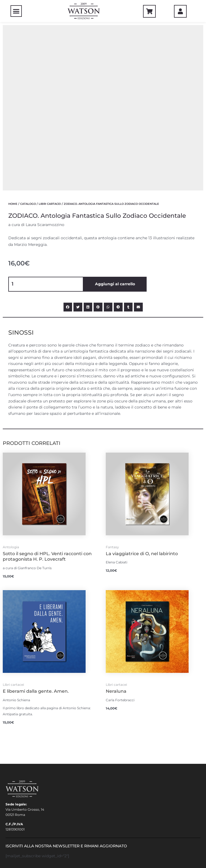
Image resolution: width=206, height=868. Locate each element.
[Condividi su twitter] (78, 148)
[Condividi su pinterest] (98, 148)
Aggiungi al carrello (115, 125)
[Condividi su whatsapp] (108, 148)
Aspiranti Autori (22, 793)
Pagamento (17, 746)
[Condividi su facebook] (68, 148)
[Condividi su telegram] (118, 148)
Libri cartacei (50, 45)
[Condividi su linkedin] (88, 148)
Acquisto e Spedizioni (27, 760)
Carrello (15, 740)
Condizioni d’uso (22, 753)
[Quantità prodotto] (46, 125)
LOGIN (11, 733)
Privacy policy (20, 806)
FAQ (9, 786)
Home (13, 45)
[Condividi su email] (138, 148)
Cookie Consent (21, 813)
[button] (16, 11)
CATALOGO (28, 45)
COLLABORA (16, 800)
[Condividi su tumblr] (128, 148)
